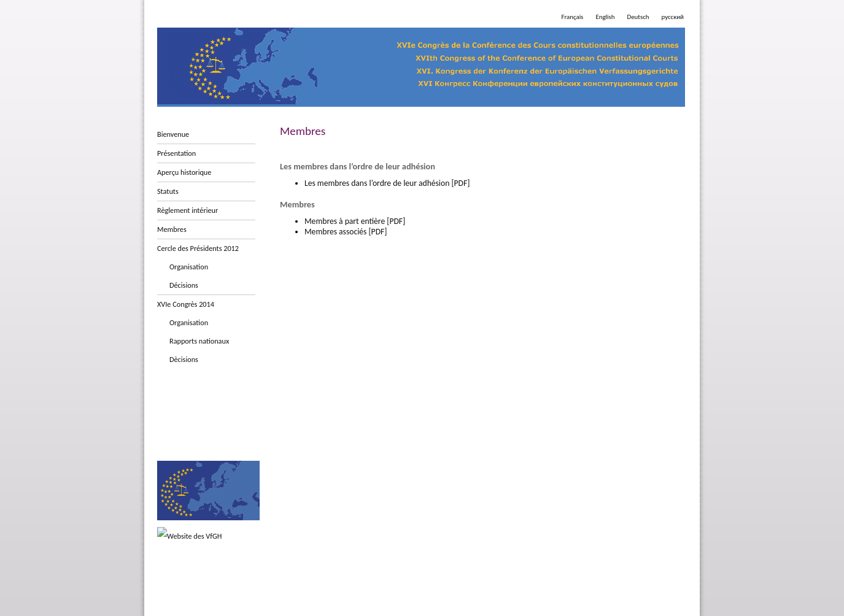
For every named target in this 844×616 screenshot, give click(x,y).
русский (673, 17)
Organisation (189, 267)
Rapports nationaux (199, 341)
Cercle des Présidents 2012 (198, 248)
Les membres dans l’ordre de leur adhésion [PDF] (387, 183)
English (605, 17)
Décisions (184, 285)
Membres (172, 229)
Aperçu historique (184, 172)
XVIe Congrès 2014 (186, 304)
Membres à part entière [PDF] (355, 221)
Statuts (168, 191)
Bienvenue (173, 134)
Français (572, 17)
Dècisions (184, 359)
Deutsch (638, 17)
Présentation (176, 153)
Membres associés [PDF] (346, 232)
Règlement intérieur (188, 210)
